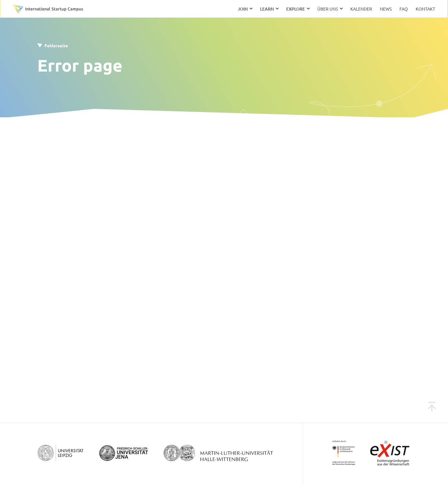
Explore (296, 9)
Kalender (361, 9)
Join (243, 9)
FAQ (404, 9)
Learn (267, 9)
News (386, 9)
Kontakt (425, 9)
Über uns (328, 9)
